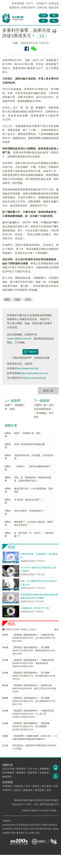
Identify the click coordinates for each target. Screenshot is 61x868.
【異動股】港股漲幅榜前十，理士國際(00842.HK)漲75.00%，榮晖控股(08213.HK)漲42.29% (34, 650)
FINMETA (42, 4)
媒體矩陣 (14, 8)
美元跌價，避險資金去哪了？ (28, 500)
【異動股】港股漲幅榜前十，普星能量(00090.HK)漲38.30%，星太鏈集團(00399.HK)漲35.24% (31, 726)
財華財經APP (28, 8)
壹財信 (17, 790)
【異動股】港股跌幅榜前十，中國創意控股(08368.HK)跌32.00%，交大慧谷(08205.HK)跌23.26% (34, 638)
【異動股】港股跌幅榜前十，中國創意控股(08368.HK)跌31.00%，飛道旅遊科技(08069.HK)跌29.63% (33, 663)
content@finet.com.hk (19, 339)
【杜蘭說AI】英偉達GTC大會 (35, 608)
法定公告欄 (8, 769)
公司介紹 (33, 769)
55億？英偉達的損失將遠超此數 (30, 444)
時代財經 (47, 786)
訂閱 (43, 15)
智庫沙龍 (42, 8)
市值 (28, 300)
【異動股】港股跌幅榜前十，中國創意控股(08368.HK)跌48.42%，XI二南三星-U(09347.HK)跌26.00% (33, 714)
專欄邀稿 (44, 769)
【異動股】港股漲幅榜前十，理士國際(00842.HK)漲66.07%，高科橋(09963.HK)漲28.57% (34, 676)
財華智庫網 (18, 4)
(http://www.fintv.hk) (35, 378)
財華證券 (54, 4)
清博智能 (7, 786)
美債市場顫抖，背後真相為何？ (29, 511)
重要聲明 (33, 773)
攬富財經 (40, 790)
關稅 (7, 300)
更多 (56, 629)
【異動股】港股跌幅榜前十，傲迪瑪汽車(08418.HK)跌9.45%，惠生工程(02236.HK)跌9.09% (34, 688)
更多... (50, 790)
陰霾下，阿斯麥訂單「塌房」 (28, 433)
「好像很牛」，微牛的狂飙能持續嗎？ (33, 466)
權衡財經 (28, 790)
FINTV (29, 4)
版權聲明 (21, 773)
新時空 (36, 786)
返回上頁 (48, 391)
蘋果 (18, 300)
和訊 (28, 786)
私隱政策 (44, 773)
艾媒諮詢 (19, 786)
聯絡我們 (54, 8)
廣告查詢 (21, 769)
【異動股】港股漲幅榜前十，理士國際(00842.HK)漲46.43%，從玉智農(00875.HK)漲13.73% (34, 701)
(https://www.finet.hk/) (27, 368)
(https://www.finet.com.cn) (34, 373)
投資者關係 (8, 773)
